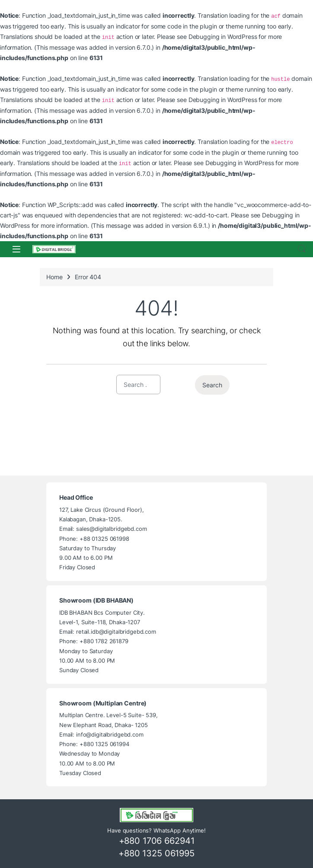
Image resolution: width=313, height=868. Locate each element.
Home (54, 277)
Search (302, 249)
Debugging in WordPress (223, 37)
